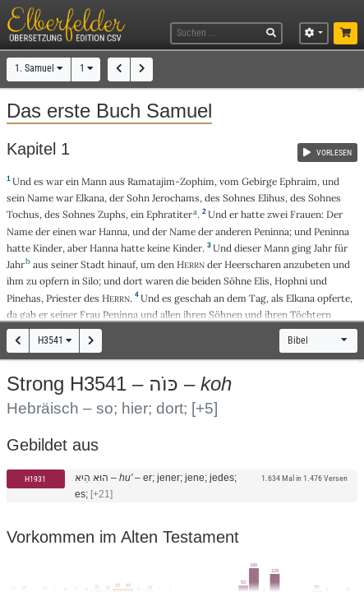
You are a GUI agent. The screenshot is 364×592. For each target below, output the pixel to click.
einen (65, 231)
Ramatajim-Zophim (171, 181)
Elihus (272, 198)
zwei (277, 214)
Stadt (93, 264)
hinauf (122, 264)
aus (117, 181)
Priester (64, 298)
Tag (258, 298)
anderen (233, 231)
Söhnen (226, 314)
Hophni (291, 281)
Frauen (306, 214)
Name (40, 198)
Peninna (272, 231)
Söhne (237, 281)
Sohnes (239, 198)
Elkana (90, 198)
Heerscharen (253, 264)
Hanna (113, 231)
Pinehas (24, 298)
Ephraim (298, 181)
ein (72, 181)
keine (159, 248)
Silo (90, 281)
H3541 (55, 340)
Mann (94, 181)
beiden (206, 281)
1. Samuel (39, 68)
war (55, 181)
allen (170, 314)
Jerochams (176, 198)
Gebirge (259, 181)
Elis (262, 281)
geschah (193, 298)
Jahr (323, 248)
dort (133, 281)
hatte (18, 248)
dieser (248, 248)
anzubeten (307, 264)
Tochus (23, 214)
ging (302, 248)
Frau (90, 314)
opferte (334, 298)
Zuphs (112, 214)
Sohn (138, 198)
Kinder (48, 248)
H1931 (35, 479)
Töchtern (311, 314)
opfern (54, 281)
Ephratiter (169, 214)
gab (28, 314)
